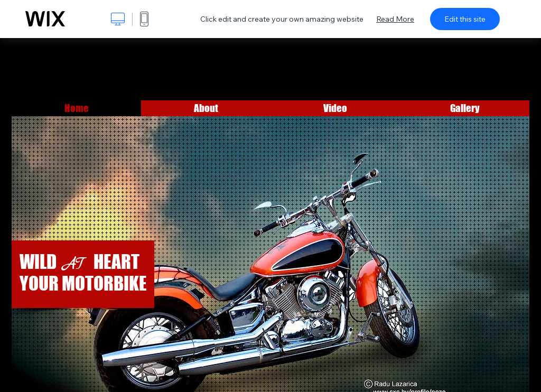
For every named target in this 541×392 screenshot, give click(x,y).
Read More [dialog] (395, 19)
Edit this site (465, 19)
